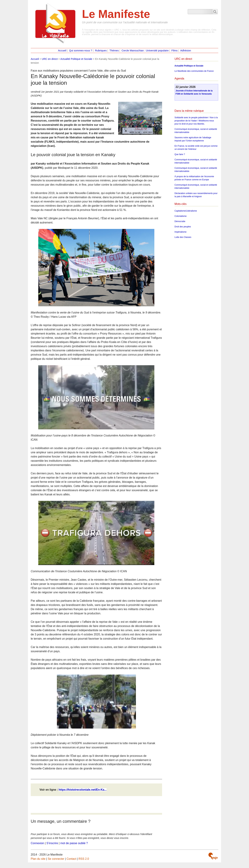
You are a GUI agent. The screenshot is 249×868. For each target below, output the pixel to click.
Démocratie (180, 221)
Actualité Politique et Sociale (76, 59)
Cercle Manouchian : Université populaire (145, 51)
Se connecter (56, 859)
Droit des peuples (183, 227)
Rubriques (101, 51)
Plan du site (38, 859)
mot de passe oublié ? (74, 843)
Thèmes (114, 51)
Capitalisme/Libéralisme (186, 211)
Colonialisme (181, 216)
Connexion (37, 843)
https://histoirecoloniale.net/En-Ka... (83, 790)
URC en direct (50, 59)
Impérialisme (181, 232)
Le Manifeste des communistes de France (194, 71)
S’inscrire (52, 843)
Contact (71, 859)
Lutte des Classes (183, 237)
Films (174, 51)
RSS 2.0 (84, 859)
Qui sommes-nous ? (81, 51)
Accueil (62, 51)
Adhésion (186, 51)
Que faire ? (180, 154)
